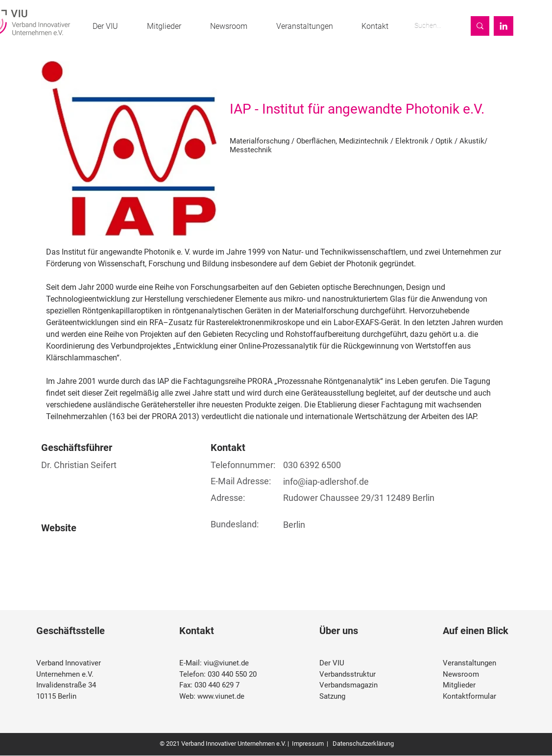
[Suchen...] (432, 26)
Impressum (308, 744)
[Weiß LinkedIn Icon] (504, 26)
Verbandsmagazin (348, 685)
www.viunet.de (221, 696)
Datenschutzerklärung (362, 744)
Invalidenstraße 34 (66, 685)
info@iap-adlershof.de (326, 482)
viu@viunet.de (226, 663)
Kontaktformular (469, 696)
